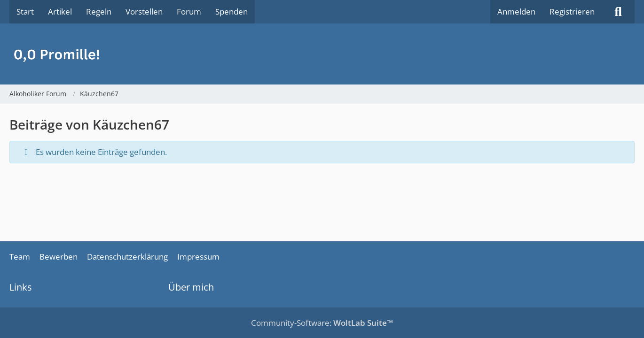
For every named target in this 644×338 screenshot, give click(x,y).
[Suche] (618, 12)
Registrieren (572, 12)
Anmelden (516, 12)
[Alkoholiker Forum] (322, 54)
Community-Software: (322, 323)
